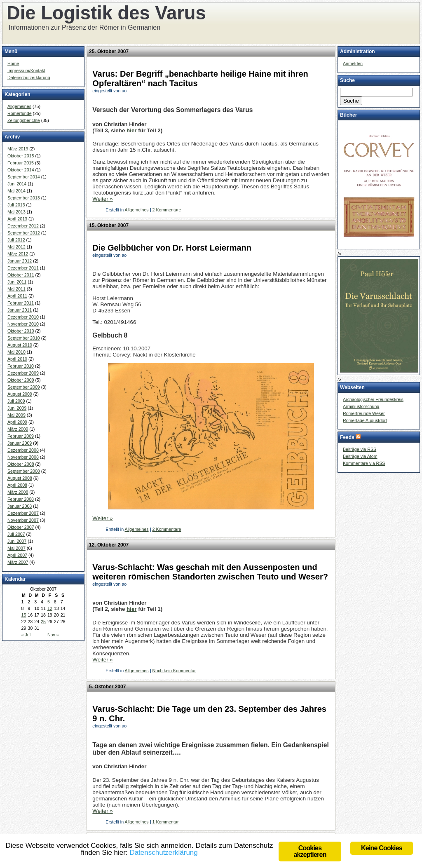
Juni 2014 (17, 184)
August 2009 (20, 394)
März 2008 (18, 492)
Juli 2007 (16, 534)
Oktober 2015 (21, 156)
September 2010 (24, 338)
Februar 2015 (21, 163)
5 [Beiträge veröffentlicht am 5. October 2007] (49, 602)
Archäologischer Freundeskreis (373, 399)
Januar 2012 (20, 261)
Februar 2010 (21, 366)
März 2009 (18, 429)
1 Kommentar (166, 822)
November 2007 (23, 520)
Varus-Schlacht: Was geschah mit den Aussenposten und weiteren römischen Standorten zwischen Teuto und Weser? (210, 572)
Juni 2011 (17, 282)
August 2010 (20, 345)
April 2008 (17, 485)
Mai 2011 (16, 289)
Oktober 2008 (21, 464)
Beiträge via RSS (360, 449)
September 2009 (24, 387)
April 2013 (17, 219)
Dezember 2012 (23, 226)
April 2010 (17, 359)
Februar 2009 (21, 436)
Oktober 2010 (21, 331)
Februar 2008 (21, 499)
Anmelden (353, 63)
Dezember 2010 (23, 317)
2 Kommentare (167, 210)
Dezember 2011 (23, 268)
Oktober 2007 (21, 527)
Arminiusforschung (361, 406)
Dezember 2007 (23, 513)
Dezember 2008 (23, 450)
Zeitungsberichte (24, 120)
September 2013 (24, 198)
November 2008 (23, 457)
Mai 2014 (16, 191)
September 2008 (24, 471)
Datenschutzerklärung (29, 77)
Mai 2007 (16, 548)
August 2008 (20, 478)
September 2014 (24, 177)
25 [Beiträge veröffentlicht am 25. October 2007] (43, 622)
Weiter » (102, 199)
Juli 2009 (16, 401)
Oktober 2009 (21, 380)
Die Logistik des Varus (106, 13)
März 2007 (18, 562)
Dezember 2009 (23, 373)
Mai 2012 (16, 247)
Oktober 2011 (21, 275)
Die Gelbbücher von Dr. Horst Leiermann (172, 248)
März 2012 (18, 254)
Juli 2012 (16, 240)
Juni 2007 (17, 541)
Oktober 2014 (21, 170)
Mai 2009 (16, 415)
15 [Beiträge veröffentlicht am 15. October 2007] (23, 615)
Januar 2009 (20, 443)
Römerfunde (20, 113)
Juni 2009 (17, 408)
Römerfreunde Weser (364, 413)
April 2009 (17, 422)
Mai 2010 (16, 352)
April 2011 (17, 296)
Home (13, 63)
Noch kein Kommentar (174, 671)
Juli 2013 (16, 205)
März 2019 (18, 149)
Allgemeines (19, 106)
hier (131, 130)
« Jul (26, 635)
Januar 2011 (20, 310)
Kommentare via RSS (364, 463)
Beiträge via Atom (360, 456)
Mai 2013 (16, 212)
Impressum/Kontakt (26, 70)
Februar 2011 (21, 303)
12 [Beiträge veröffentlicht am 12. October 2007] (50, 608)
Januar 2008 (20, 506)
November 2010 (23, 324)
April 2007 (17, 555)
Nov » (53, 635)
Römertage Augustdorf (365, 420)
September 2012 (24, 233)
